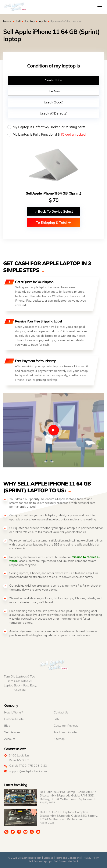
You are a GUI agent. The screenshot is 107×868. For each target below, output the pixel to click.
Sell (18, 21)
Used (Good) (54, 102)
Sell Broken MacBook (66, 861)
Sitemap (59, 739)
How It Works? (14, 712)
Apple (43, 21)
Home (7, 21)
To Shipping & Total (53, 222)
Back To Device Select (54, 211)
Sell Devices (12, 732)
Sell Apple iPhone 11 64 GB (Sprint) (53, 193)
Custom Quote (14, 719)
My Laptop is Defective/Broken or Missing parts (53, 127)
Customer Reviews (66, 726)
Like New (53, 91)
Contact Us (61, 712)
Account (10, 739)
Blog (7, 726)
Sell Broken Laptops (40, 861)
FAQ (56, 719)
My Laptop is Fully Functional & (53, 135)
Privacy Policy (91, 858)
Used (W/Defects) (54, 113)
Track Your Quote (65, 732)
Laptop (30, 21)
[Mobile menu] (100, 7)
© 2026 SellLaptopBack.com (25, 858)
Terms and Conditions (68, 858)
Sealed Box (54, 80)
